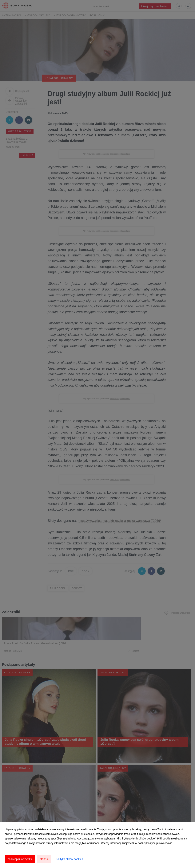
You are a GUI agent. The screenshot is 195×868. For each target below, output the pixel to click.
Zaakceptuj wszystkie (20, 859)
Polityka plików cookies (69, 859)
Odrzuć (44, 859)
